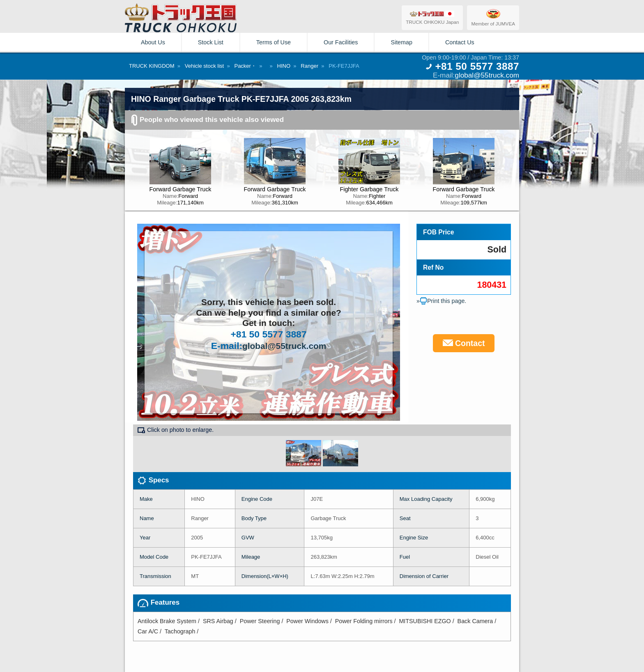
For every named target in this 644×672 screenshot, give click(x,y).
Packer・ (245, 66)
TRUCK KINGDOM (152, 66)
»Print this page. (441, 301)
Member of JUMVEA (493, 17)
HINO (284, 66)
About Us (153, 42)
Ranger (309, 66)
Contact (464, 343)
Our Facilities (341, 42)
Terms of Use (274, 42)
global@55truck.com (487, 75)
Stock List (211, 42)
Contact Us (460, 42)
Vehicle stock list (204, 66)
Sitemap (401, 42)
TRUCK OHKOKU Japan (432, 17)
